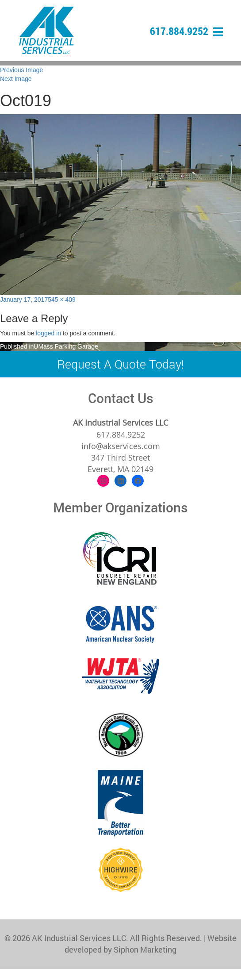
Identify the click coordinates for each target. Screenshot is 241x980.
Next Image (16, 79)
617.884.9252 (179, 31)
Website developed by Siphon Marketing (151, 944)
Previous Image (21, 70)
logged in (48, 333)
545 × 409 (62, 300)
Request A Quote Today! (120, 364)
